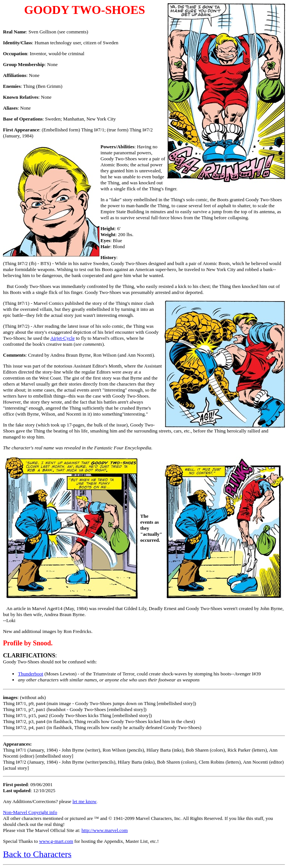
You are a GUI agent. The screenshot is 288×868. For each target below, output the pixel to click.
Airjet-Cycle (62, 338)
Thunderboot (31, 674)
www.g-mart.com (56, 841)
